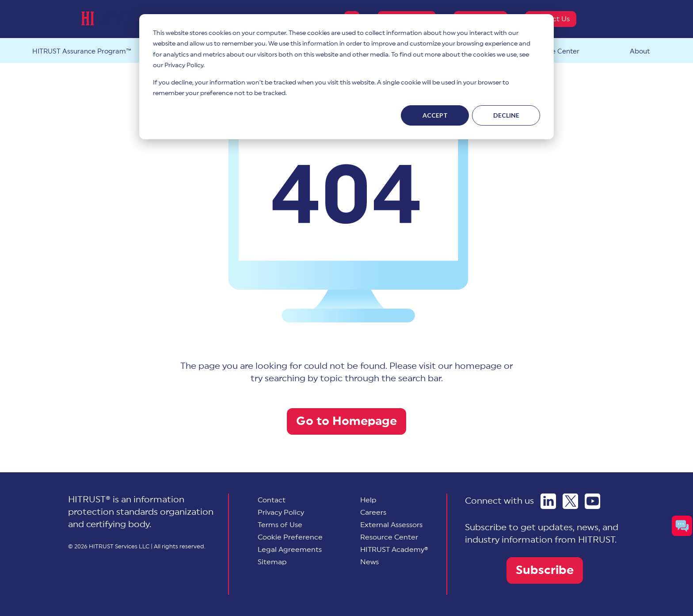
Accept (435, 115)
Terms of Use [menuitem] (280, 525)
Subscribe (545, 570)
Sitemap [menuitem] (272, 562)
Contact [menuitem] (272, 500)
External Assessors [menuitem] (391, 525)
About (640, 52)
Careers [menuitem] (373, 513)
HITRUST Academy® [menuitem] (394, 550)
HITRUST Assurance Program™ (82, 52)
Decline (506, 115)
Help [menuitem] (368, 500)
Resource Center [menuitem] (389, 537)
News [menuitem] (369, 562)
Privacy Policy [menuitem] (281, 513)
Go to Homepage (346, 421)
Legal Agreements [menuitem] (290, 550)
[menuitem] (290, 537)
